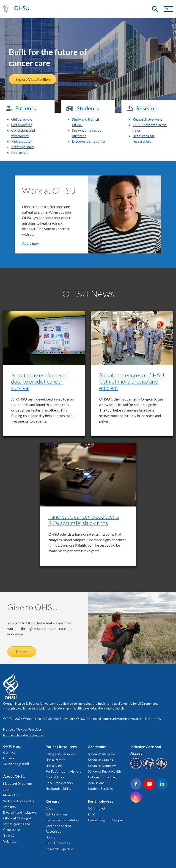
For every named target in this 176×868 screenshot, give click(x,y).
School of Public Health (104, 771)
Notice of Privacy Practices (22, 729)
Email (92, 814)
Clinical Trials (55, 777)
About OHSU (14, 776)
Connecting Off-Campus (106, 820)
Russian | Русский (16, 764)
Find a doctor (22, 141)
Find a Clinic (54, 766)
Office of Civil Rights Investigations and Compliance (18, 824)
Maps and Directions (18, 783)
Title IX (9, 836)
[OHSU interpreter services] (162, 768)
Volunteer (10, 841)
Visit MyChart (22, 147)
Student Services (100, 789)
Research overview (147, 119)
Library (50, 837)
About (50, 808)
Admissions (96, 783)
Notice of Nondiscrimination (23, 735)
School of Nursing (101, 760)
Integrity (10, 807)
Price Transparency (59, 783)
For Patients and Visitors (63, 771)
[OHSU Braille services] (137, 768)
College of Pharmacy (103, 777)
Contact (9, 752)
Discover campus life (88, 141)
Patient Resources (61, 747)
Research (54, 801)
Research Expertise (60, 849)
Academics (97, 747)
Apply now (30, 243)
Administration (56, 814)
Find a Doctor (55, 760)
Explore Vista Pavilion (33, 79)
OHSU (22, 8)
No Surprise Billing (59, 789)
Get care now (22, 119)
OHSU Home (12, 746)
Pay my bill (20, 152)
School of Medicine (102, 754)
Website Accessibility (19, 801)
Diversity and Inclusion (19, 812)
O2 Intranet (97, 808)
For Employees (101, 801)
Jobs (7, 789)
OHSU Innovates (58, 843)
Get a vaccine (22, 125)
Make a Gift (11, 795)
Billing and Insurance (60, 754)
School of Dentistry (102, 766)
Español (9, 758)
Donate (22, 652)
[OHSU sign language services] (149, 768)
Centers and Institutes (62, 820)
